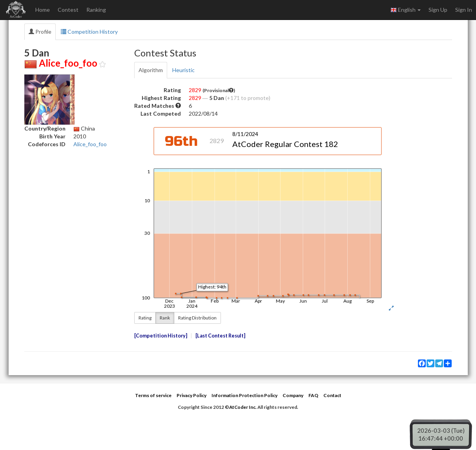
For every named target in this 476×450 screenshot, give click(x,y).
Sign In (464, 10)
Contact (332, 395)
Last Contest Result (220, 336)
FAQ (313, 395)
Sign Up (438, 10)
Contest (68, 10)
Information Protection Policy (244, 395)
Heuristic (183, 70)
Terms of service (153, 395)
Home (43, 10)
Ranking (96, 10)
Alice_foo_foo (90, 144)
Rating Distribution (197, 318)
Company (293, 395)
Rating (145, 318)
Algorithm (151, 70)
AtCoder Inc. (243, 407)
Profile (40, 32)
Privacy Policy (191, 395)
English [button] (406, 10)
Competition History (89, 32)
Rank (165, 318)
